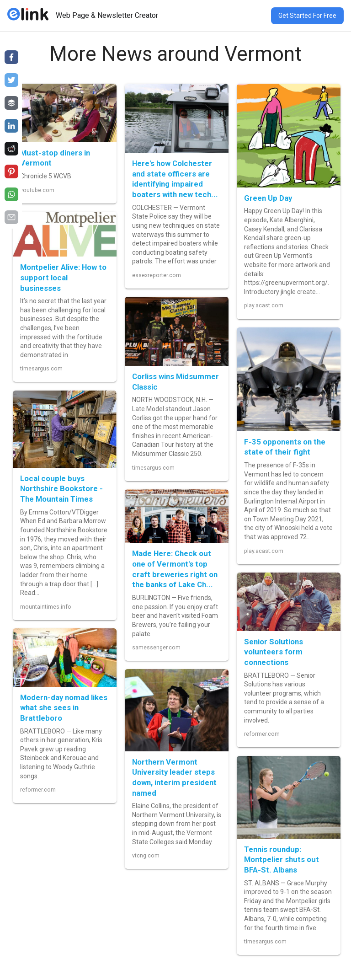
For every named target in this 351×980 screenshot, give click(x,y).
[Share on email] (11, 217)
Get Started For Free (307, 16)
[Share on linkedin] (11, 126)
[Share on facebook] (11, 57)
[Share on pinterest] (11, 171)
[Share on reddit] (11, 149)
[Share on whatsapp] (11, 194)
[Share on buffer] (11, 103)
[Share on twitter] (11, 80)
